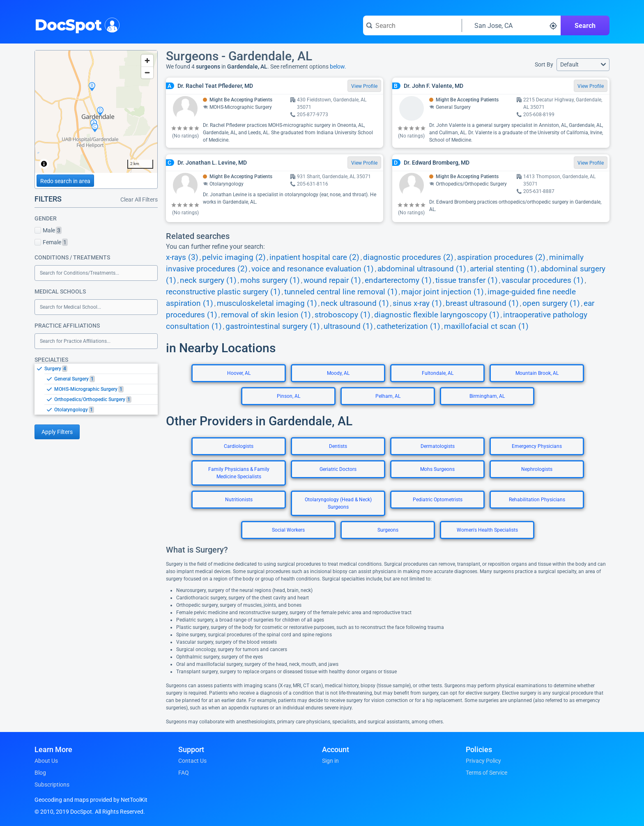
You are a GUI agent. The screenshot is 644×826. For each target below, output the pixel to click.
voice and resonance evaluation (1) (313, 269)
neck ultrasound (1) (355, 303)
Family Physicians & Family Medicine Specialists (239, 473)
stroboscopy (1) (343, 315)
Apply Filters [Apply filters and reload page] (57, 432)
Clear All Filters (139, 200)
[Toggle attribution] (44, 164)
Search (585, 26)
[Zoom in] (147, 61)
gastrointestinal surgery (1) (273, 326)
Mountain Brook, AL (537, 373)
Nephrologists (537, 469)
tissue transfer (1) (467, 280)
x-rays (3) (182, 257)
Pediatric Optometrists (438, 500)
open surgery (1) (551, 303)
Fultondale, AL (438, 373)
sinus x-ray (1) (417, 303)
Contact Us (192, 761)
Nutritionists (239, 500)
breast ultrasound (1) (482, 303)
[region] (96, 112)
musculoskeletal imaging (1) (267, 303)
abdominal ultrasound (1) (422, 269)
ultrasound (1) (348, 326)
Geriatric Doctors (338, 469)
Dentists (338, 446)
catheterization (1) (408, 326)
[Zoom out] (147, 72)
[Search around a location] (511, 25)
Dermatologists (438, 446)
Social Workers (288, 530)
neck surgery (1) (208, 280)
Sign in (330, 761)
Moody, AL (338, 373)
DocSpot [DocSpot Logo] (75, 24)
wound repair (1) (332, 280)
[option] (101, 369)
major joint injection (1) (443, 292)
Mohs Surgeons (437, 469)
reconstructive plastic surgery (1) (223, 292)
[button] (583, 65)
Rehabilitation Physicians (537, 500)
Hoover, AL (239, 373)
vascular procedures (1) (543, 280)
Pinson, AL (289, 396)
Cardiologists (239, 446)
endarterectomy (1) (398, 280)
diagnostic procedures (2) (408, 257)
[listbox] (96, 389)
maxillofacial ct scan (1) (486, 326)
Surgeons (388, 530)
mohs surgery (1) (270, 280)
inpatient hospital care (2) (314, 257)
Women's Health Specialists (487, 530)
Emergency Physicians (537, 446)
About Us (46, 761)
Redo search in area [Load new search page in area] (65, 181)
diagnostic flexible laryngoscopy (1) (437, 315)
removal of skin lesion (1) (266, 315)
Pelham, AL (388, 396)
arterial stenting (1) (503, 269)
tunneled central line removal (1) (341, 292)
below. (338, 67)
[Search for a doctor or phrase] (412, 25)
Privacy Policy (483, 761)
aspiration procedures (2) (501, 257)
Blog (40, 773)
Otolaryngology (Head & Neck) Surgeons (338, 503)
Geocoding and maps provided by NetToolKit (91, 800)
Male (48, 230)
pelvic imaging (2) (234, 257)
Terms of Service (486, 773)
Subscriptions (52, 785)
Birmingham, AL (487, 396)
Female (51, 242)
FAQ (184, 773)
